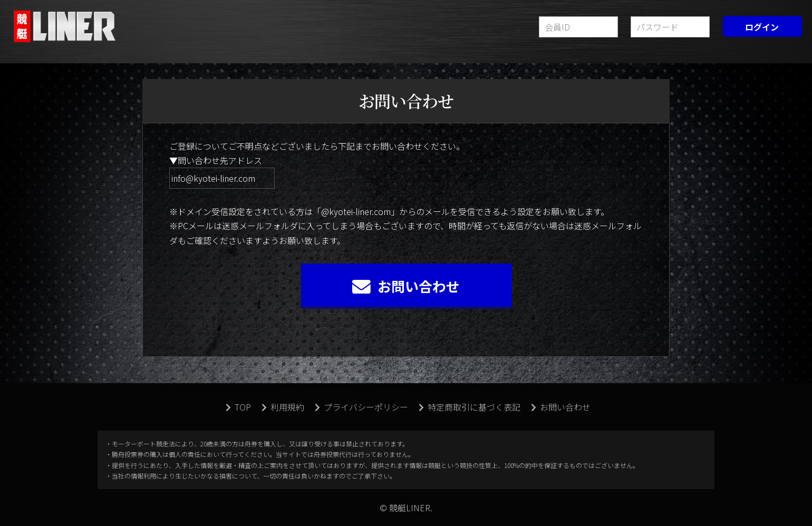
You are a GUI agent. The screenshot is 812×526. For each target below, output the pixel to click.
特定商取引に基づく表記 (470, 407)
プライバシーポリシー (361, 407)
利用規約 (283, 407)
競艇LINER (66, 26)
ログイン (762, 27)
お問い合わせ (406, 286)
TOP (238, 407)
